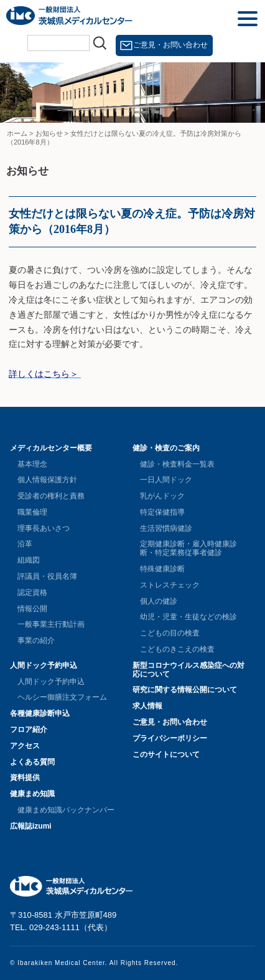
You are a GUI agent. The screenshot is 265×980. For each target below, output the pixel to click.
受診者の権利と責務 (51, 496)
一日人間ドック (166, 480)
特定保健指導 (162, 512)
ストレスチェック (170, 585)
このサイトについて (166, 754)
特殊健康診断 (162, 569)
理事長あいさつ (44, 528)
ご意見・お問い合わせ (170, 45)
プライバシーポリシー (170, 738)
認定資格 (32, 592)
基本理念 (32, 464)
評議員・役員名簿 (47, 576)
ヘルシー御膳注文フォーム (62, 697)
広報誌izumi (31, 826)
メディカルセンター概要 (51, 448)
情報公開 (32, 609)
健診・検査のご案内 (166, 448)
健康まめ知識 (32, 794)
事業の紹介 (36, 640)
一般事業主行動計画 (51, 624)
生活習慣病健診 (166, 528)
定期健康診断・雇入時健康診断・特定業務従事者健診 (188, 548)
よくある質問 (32, 762)
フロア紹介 (29, 730)
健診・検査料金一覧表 (177, 464)
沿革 (25, 544)
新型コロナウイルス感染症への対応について (188, 670)
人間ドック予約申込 (44, 665)
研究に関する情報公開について (185, 690)
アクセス (25, 746)
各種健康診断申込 (40, 713)
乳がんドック (162, 496)
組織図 (29, 560)
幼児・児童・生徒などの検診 (188, 617)
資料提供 (25, 778)
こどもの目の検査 (170, 633)
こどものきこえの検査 (177, 649)
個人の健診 (159, 601)
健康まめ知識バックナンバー (66, 810)
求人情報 (147, 706)
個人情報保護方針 (47, 480)
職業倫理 (32, 512)
